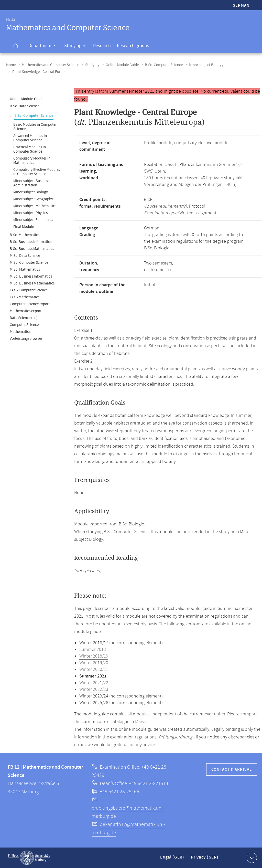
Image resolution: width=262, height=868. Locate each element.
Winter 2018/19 (94, 656)
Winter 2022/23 (94, 690)
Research (102, 46)
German (241, 6)
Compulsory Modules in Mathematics (32, 161)
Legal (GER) (172, 859)
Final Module (24, 227)
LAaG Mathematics (25, 297)
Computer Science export (30, 304)
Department (44, 46)
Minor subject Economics (33, 220)
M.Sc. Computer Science (29, 263)
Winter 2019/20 (94, 663)
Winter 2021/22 (94, 683)
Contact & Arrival (232, 770)
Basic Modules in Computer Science (35, 127)
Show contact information (251, 858)
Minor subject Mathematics (35, 206)
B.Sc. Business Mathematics (32, 249)
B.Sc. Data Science (25, 106)
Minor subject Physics (30, 213)
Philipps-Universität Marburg (29, 858)
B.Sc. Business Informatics (31, 242)
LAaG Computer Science (29, 290)
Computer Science (24, 325)
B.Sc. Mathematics (25, 235)
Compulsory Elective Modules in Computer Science (37, 172)
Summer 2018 (93, 650)
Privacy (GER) (204, 859)
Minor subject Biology (206, 65)
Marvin (141, 722)
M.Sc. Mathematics (25, 269)
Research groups (133, 46)
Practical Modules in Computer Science (30, 149)
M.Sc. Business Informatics (31, 276)
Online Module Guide (122, 65)
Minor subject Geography (33, 199)
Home (11, 65)
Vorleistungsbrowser (26, 339)
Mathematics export (26, 311)
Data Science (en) (24, 318)
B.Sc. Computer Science (164, 65)
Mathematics (20, 332)
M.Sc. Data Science (25, 256)
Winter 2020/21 (94, 670)
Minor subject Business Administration (31, 183)
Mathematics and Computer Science (50, 65)
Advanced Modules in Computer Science (30, 138)
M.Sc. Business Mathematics (32, 283)
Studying (77, 47)
